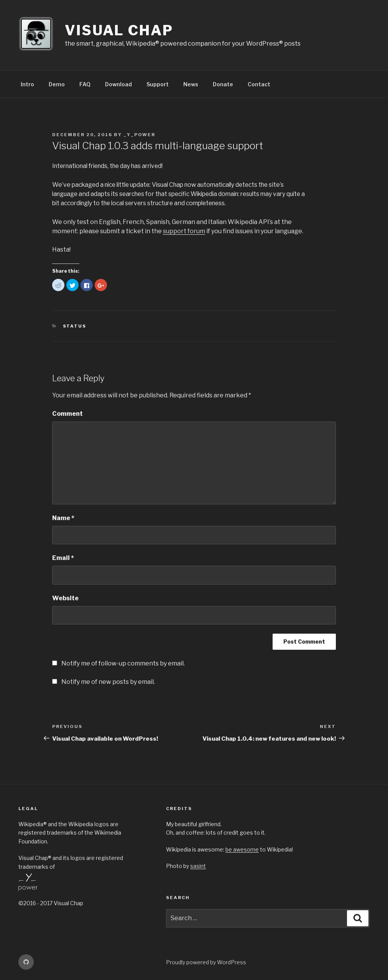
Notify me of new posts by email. (108, 681)
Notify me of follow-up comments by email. (123, 663)
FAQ (85, 84)
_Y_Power (139, 135)
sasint (198, 865)
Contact (259, 84)
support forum (184, 230)
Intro (27, 84)
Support (158, 84)
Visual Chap (119, 30)
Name (63, 517)
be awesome (242, 849)
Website (65, 597)
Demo (57, 84)
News (191, 84)
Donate (223, 84)
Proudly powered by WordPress (206, 961)
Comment (67, 413)
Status (75, 325)
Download (118, 84)
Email (63, 557)
